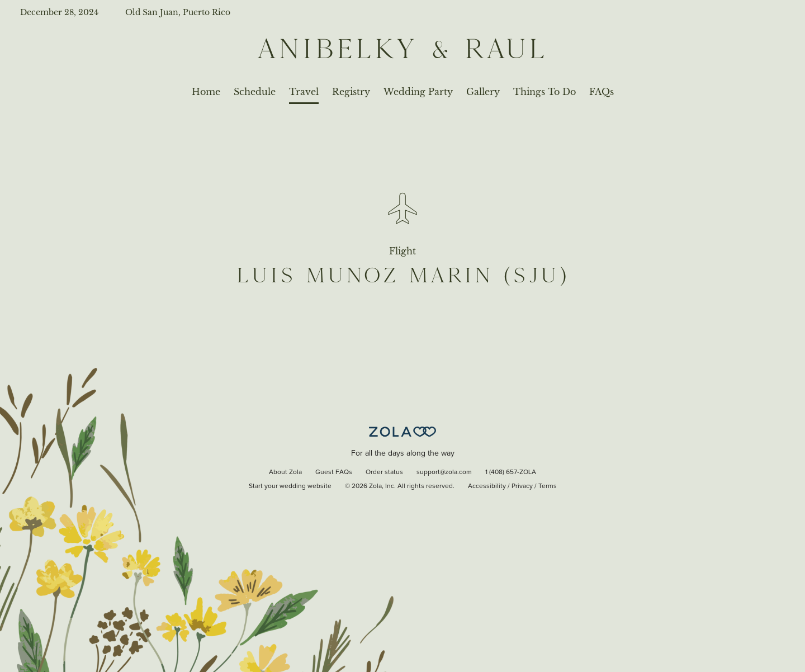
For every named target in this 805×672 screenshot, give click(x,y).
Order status (384, 472)
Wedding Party (418, 92)
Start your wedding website (290, 486)
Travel (304, 92)
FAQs (602, 92)
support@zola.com (444, 472)
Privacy (522, 486)
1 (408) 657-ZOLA (511, 472)
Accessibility (487, 486)
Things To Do (544, 92)
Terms (548, 486)
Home (206, 92)
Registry (351, 92)
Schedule (255, 92)
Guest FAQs (334, 472)
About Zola (285, 472)
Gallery (483, 92)
